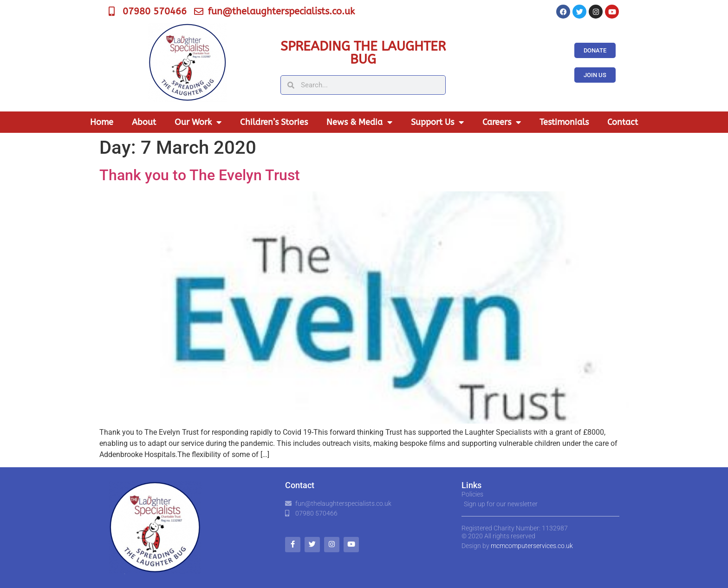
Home (102, 122)
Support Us (437, 122)
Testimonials (564, 122)
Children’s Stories (274, 122)
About (144, 122)
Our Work (198, 122)
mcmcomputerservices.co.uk (532, 546)
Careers (502, 122)
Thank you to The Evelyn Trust (200, 175)
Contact (623, 122)
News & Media (359, 122)
